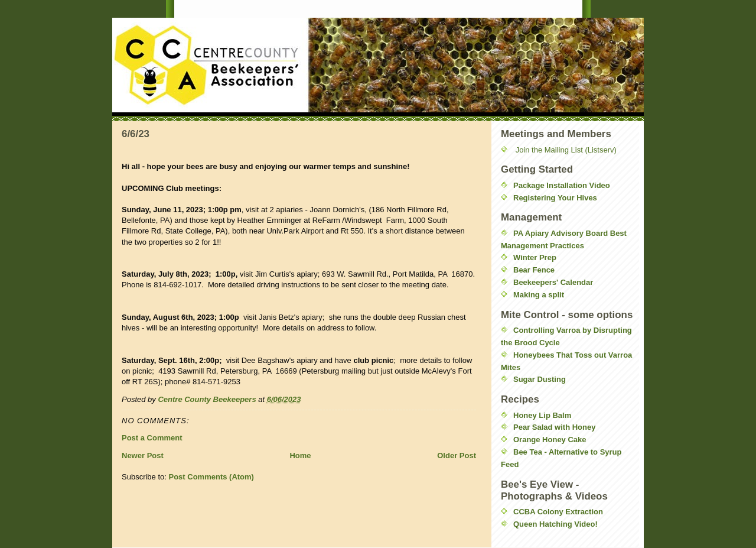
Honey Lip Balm (542, 415)
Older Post (457, 455)
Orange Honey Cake (550, 440)
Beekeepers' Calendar (553, 282)
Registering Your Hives (555, 198)
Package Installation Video (562, 185)
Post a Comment (152, 438)
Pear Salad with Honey (554, 427)
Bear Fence (534, 270)
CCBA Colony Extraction (558, 512)
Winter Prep (535, 257)
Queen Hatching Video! (555, 524)
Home (300, 455)
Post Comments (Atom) (211, 477)
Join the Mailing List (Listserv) (566, 150)
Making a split (539, 295)
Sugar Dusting (540, 379)
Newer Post (143, 455)
